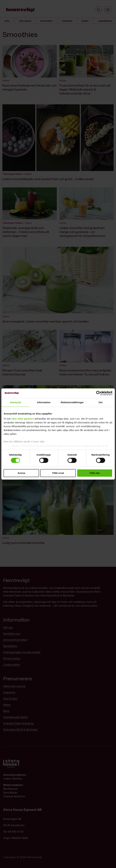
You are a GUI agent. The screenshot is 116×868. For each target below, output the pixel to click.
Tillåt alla (95, 473)
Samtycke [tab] (16, 402)
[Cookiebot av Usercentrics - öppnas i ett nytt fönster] (98, 393)
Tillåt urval (58, 473)
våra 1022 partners (23, 419)
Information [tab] (44, 402)
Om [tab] (100, 402)
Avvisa (21, 473)
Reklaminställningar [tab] (72, 402)
